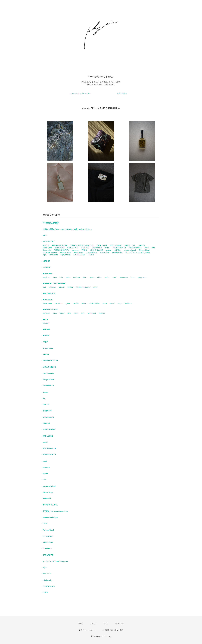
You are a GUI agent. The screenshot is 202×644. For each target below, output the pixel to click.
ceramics (59, 303)
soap (120, 303)
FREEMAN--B (116, 245)
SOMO (91, 255)
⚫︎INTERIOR (48, 300)
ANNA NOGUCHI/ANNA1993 (82, 245)
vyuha (108, 250)
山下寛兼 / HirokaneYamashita (55, 511)
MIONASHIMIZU (119, 248)
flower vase (47, 303)
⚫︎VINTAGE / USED (51, 310)
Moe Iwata (54, 255)
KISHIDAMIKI (73, 248)
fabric (84, 303)
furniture (128, 303)
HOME (81, 624)
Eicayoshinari (144, 250)
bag (83, 313)
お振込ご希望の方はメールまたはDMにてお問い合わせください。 (68, 229)
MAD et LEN (97, 248)
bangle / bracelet (83, 287)
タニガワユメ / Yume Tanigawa (138, 252)
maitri (107, 248)
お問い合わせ (122, 93)
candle (76, 303)
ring (44, 287)
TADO (85, 250)
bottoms (77, 277)
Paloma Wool (65, 252)
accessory (92, 313)
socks (107, 277)
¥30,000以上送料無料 (51, 223)
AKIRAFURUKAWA (60, 245)
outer (68, 277)
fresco (127, 245)
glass (68, 303)
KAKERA (85, 248)
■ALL (45, 236)
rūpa (45, 255)
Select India (48, 348)
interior (102, 313)
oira (153, 248)
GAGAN (142, 245)
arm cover (124, 277)
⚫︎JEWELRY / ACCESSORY (54, 284)
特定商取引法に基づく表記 (113, 630)
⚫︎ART (45, 342)
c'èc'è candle (102, 245)
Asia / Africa (94, 303)
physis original (130, 250)
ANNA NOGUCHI (50, 367)
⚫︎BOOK (46, 336)
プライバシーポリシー (87, 630)
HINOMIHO (60, 248)
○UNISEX (47, 267)
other (99, 277)
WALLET (46, 323)
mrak (147, 248)
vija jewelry (66, 255)
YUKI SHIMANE (97, 250)
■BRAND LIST (49, 242)
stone (105, 303)
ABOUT (93, 624)
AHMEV (46, 245)
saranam (76, 250)
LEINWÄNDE (92, 252)
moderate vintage (50, 252)
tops (55, 277)
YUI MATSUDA (79, 255)
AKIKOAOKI (79, 252)
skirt (85, 277)
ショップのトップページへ (80, 93)
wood (112, 303)
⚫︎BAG (45, 320)
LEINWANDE (48, 536)
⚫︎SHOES (46, 330)
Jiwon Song (47, 248)
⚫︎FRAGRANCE (49, 293)
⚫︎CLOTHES (48, 274)
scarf (115, 277)
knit (61, 277)
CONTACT (120, 624)
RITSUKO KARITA (62, 250)
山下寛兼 (117, 250)
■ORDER (46, 261)
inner (133, 277)
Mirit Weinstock (135, 248)
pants (92, 277)
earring (70, 287)
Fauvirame (105, 252)
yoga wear (142, 277)
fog (134, 245)
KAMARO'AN (117, 252)
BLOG (106, 624)
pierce (62, 287)
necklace (53, 287)
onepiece (46, 277)
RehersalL (47, 250)
